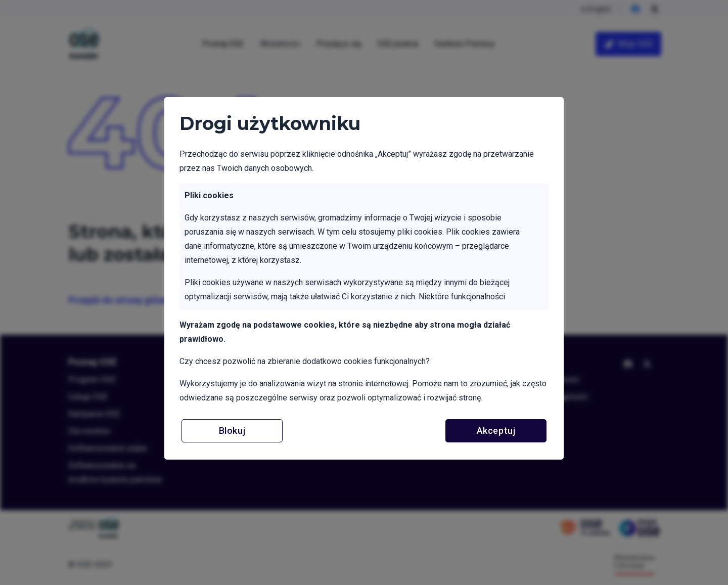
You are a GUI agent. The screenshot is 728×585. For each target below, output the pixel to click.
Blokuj (232, 431)
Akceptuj (496, 431)
